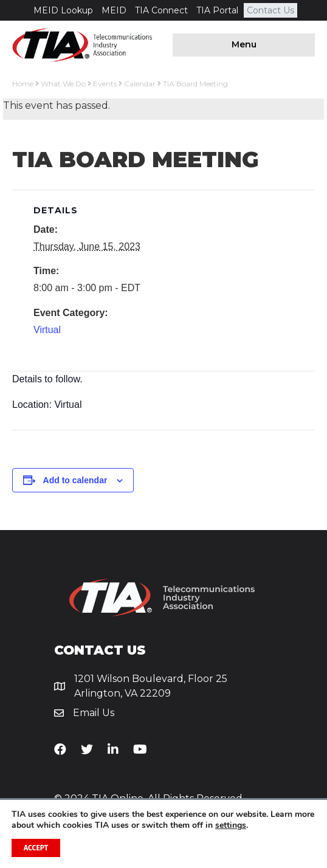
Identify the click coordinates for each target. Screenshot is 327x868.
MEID (114, 10)
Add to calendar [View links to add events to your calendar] (75, 480)
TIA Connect (161, 10)
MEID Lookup (63, 10)
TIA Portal (217, 10)
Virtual (47, 330)
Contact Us (270, 10)
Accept (36, 848)
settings (231, 825)
